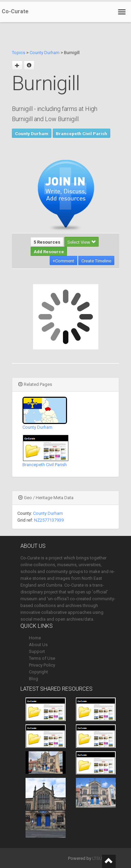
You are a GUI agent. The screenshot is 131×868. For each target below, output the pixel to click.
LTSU (97, 858)
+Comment (63, 261)
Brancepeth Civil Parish (81, 134)
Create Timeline (96, 261)
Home (35, 638)
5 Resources (47, 242)
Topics (19, 53)
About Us (38, 645)
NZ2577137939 (49, 520)
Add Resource (49, 252)
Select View (81, 242)
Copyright (38, 672)
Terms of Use (42, 658)
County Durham (45, 53)
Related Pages (35, 384)
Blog (34, 679)
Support (37, 651)
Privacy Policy (42, 665)
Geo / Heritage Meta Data (46, 498)
